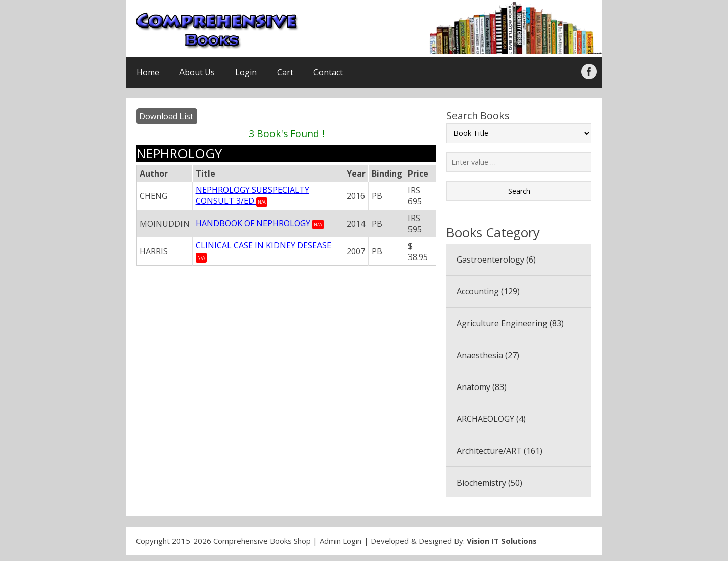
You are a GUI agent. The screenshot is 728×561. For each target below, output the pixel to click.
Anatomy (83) (482, 387)
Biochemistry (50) (489, 483)
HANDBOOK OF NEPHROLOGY (254, 223)
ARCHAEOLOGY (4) (491, 419)
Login (246, 72)
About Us (197, 72)
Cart (285, 72)
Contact (328, 72)
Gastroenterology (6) (496, 260)
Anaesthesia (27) (488, 355)
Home (148, 72)
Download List (166, 116)
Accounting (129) (488, 291)
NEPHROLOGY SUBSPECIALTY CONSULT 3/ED (253, 195)
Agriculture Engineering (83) (510, 323)
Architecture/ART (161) (499, 451)
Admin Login (340, 541)
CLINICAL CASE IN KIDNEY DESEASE (263, 245)
